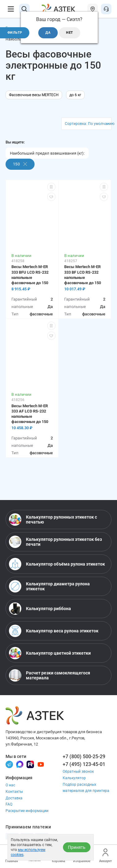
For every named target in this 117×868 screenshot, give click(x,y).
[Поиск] (24, 9)
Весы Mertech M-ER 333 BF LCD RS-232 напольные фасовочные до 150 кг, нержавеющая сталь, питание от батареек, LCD (83, 275)
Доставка (14, 798)
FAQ (9, 804)
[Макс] (20, 764)
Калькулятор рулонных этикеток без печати (55, 542)
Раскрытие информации (27, 811)
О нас (10, 785)
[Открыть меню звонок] (106, 9)
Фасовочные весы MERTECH (34, 95)
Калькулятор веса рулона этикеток (54, 631)
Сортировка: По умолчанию (88, 124)
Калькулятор (74, 778)
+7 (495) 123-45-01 (84, 764)
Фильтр (15, 33)
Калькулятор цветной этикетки (50, 653)
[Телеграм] (9, 764)
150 (20, 164)
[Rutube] (30, 764)
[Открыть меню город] (93, 9)
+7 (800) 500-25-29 (84, 757)
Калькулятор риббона (40, 609)
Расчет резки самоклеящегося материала (50, 675)
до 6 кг (75, 95)
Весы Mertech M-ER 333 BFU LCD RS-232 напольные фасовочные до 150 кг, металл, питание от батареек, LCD (30, 275)
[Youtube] (41, 764)
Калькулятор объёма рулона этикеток (57, 564)
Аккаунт (105, 856)
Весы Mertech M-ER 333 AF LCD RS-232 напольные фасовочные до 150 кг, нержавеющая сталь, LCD (30, 414)
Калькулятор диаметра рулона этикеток (49, 586)
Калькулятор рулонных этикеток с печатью (53, 520)
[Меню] (11, 9)
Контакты (14, 792)
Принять (77, 847)
